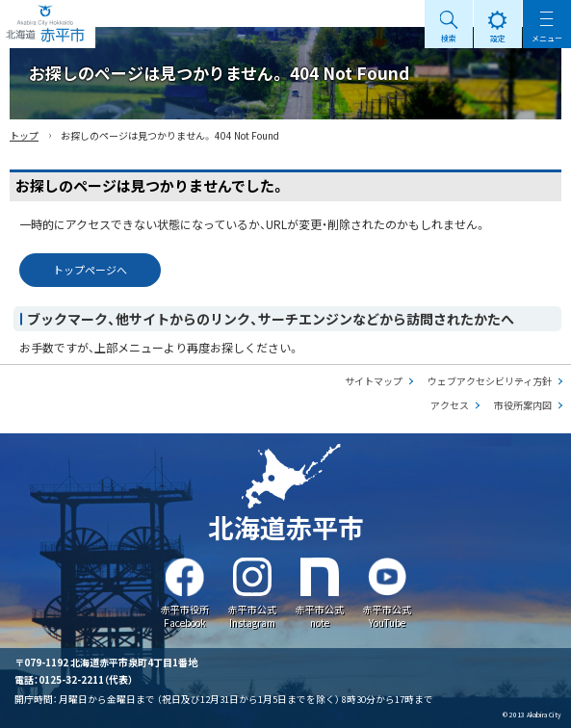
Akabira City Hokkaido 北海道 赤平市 (48, 24)
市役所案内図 (523, 405)
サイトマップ (374, 381)
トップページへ (90, 270)
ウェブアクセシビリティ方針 (490, 381)
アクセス (450, 405)
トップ (24, 135)
